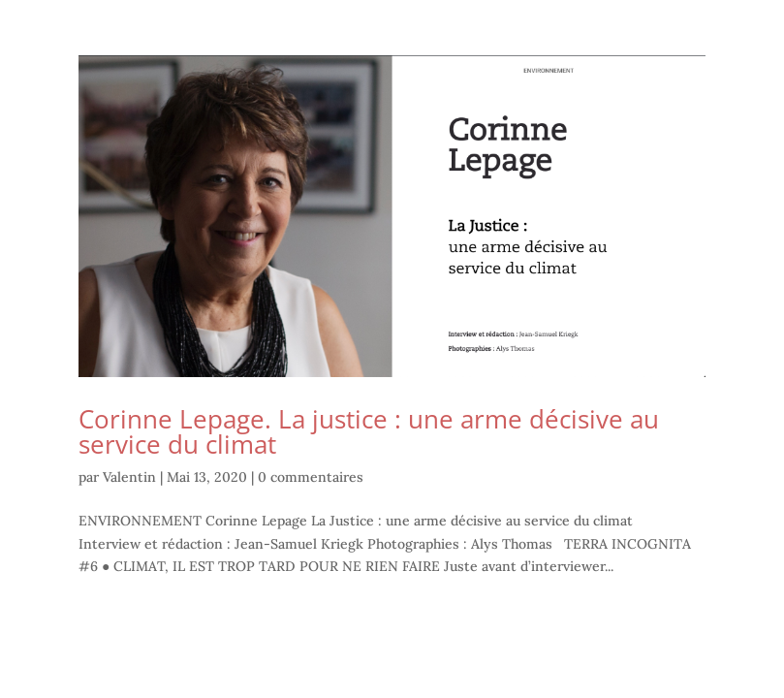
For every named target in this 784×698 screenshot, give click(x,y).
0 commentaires (311, 477)
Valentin (129, 477)
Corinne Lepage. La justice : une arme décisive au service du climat (369, 431)
